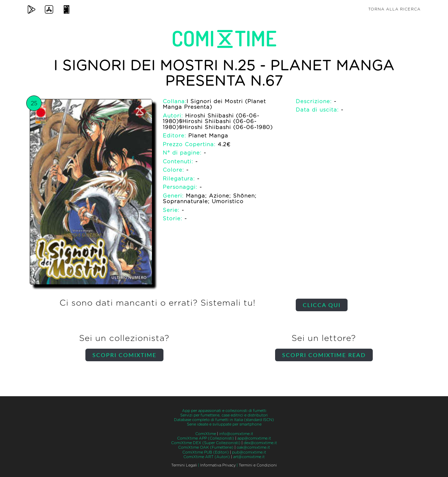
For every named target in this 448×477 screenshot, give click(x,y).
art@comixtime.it (249, 457)
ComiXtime (206, 434)
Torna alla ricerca (394, 9)
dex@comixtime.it (260, 443)
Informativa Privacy (218, 465)
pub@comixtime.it (249, 452)
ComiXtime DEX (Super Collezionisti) (206, 443)
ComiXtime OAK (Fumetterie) (206, 447)
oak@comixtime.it (253, 447)
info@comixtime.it (236, 434)
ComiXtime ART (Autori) (207, 457)
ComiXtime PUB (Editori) (206, 452)
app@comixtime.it (254, 438)
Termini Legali (184, 465)
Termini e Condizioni (258, 465)
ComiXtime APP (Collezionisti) (206, 438)
